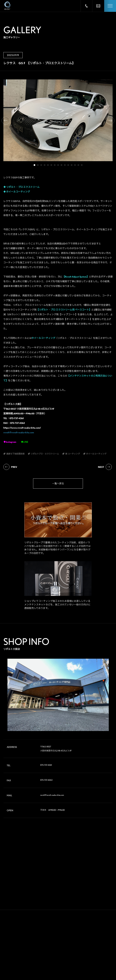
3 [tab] (41, 165)
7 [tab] (55, 165)
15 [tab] (82, 165)
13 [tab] (75, 165)
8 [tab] (58, 165)
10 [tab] (65, 165)
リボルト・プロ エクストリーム (23, 187)
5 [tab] (48, 165)
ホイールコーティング (18, 192)
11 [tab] (68, 165)
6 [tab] (51, 165)
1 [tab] (34, 165)
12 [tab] (72, 165)
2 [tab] (38, 165)
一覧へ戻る (58, 484)
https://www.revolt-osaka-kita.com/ (22, 428)
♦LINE (25, 442)
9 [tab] (61, 165)
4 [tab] (45, 165)
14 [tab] (78, 165)
